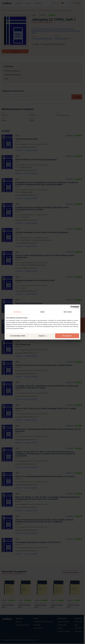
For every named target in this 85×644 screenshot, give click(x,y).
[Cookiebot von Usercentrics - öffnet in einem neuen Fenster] (72, 307)
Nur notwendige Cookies (18, 336)
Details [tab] (42, 312)
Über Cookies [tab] (68, 312)
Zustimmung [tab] (17, 312)
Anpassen (43, 336)
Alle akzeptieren (67, 336)
